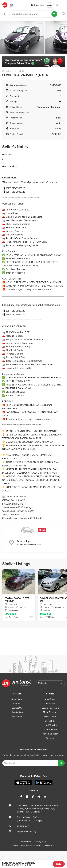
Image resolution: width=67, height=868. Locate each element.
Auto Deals (50, 699)
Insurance (50, 704)
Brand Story (17, 699)
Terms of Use (26, 842)
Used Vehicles (50, 725)
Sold (59, 864)
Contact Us (17, 708)
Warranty (50, 738)
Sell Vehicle (38, 5)
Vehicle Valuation (50, 734)
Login (49, 5)
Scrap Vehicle (50, 717)
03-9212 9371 (23, 826)
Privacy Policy (41, 842)
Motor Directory (50, 712)
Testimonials (17, 717)
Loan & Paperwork (50, 708)
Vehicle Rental (50, 730)
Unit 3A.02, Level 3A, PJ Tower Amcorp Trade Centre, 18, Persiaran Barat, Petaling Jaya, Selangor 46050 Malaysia (38, 809)
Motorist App (17, 712)
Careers (17, 704)
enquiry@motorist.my (27, 831)
